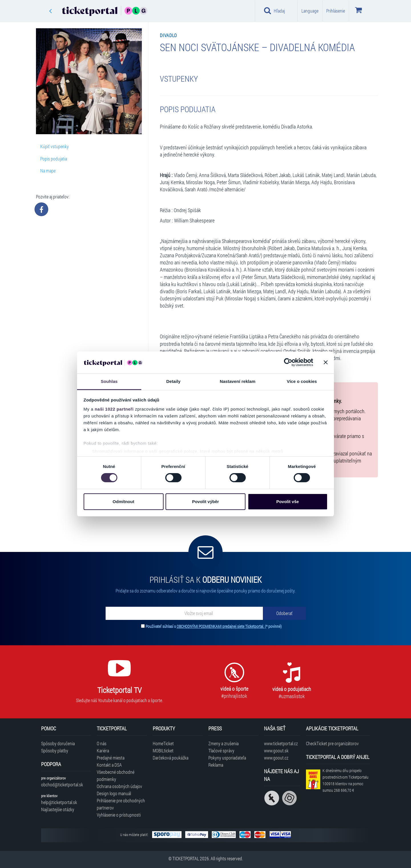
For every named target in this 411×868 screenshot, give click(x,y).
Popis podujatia (54, 159)
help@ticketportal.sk (59, 802)
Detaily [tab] (174, 381)
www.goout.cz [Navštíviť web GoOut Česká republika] (276, 758)
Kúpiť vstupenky (55, 146)
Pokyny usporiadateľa (227, 758)
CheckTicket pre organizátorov (332, 743)
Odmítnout (124, 502)
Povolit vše (288, 502)
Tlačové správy (221, 751)
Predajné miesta (111, 758)
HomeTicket (163, 743)
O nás (102, 743)
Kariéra (103, 751)
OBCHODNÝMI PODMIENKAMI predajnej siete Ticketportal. (221, 626)
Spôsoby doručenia (58, 743)
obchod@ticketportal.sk (62, 784)
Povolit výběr (205, 502)
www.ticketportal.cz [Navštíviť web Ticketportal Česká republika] (281, 743)
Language (310, 11)
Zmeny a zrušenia (223, 743)
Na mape (48, 171)
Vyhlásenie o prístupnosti (119, 815)
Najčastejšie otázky (58, 809)
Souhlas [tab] (109, 381)
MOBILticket (163, 751)
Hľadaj (274, 11)
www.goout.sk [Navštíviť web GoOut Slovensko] (276, 751)
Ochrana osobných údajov (119, 786)
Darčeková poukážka (171, 758)
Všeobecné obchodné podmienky (116, 775)
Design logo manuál (114, 793)
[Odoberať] (284, 613)
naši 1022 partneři (114, 409)
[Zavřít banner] (326, 362)
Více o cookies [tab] (302, 381)
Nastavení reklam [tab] (238, 381)
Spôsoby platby (55, 751)
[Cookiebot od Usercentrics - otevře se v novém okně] (288, 362)
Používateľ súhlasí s (214, 626)
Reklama (216, 765)
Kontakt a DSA (109, 765)
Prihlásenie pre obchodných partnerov (121, 804)
